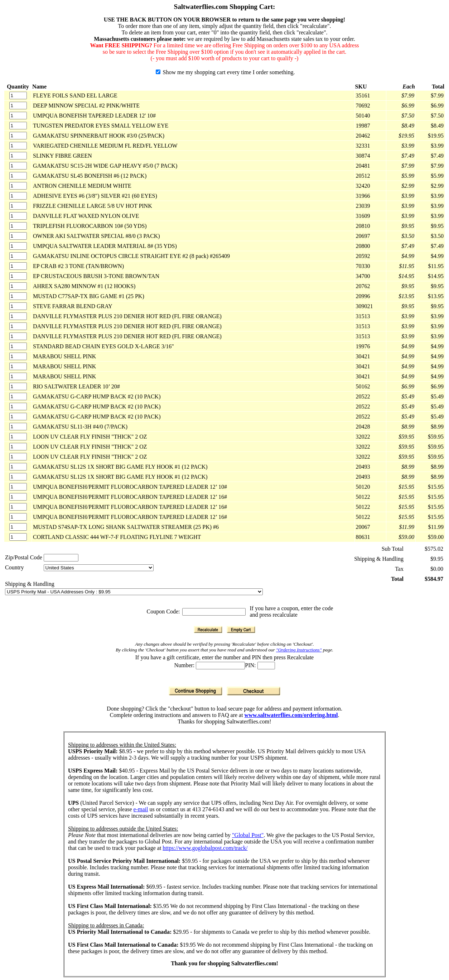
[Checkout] (254, 691)
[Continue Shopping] (195, 691)
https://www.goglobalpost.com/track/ (205, 848)
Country (14, 567)
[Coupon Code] (214, 612)
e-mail (141, 809)
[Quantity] (18, 95)
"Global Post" (248, 835)
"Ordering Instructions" (299, 650)
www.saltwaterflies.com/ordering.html (291, 715)
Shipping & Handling (30, 584)
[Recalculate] (208, 630)
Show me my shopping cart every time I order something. (225, 72)
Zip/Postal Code (24, 557)
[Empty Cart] (241, 630)
